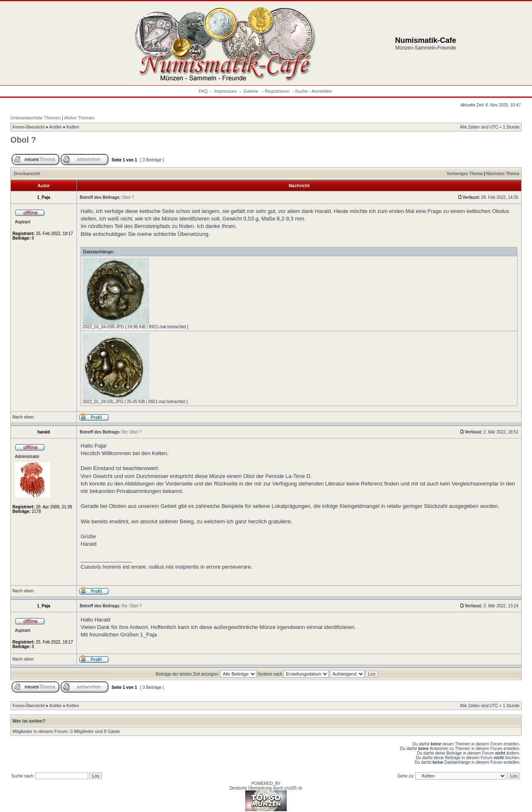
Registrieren (277, 91)
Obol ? (23, 140)
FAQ (203, 91)
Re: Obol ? (132, 432)
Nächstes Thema (503, 174)
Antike (55, 127)
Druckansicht (27, 174)
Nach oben (23, 417)
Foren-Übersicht (28, 127)
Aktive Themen (79, 118)
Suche (301, 91)
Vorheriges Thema (465, 174)
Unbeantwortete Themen (36, 118)
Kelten (73, 127)
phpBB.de (293, 788)
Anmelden (322, 91)
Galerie (252, 91)
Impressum (226, 91)
